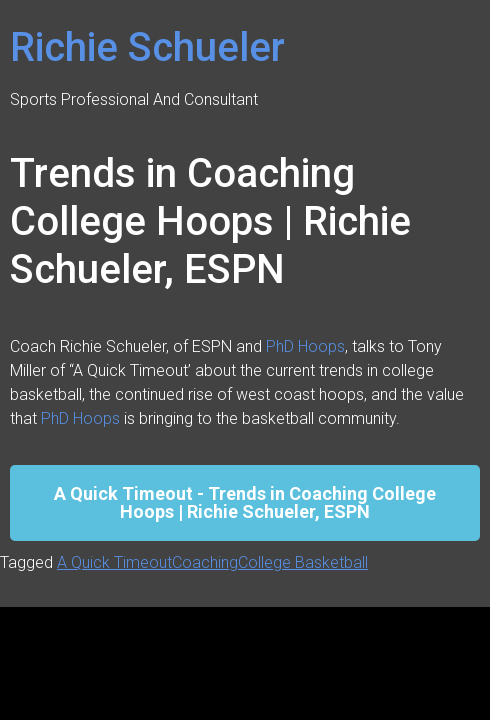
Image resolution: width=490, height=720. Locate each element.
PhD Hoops (305, 346)
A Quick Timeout (114, 562)
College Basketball (303, 562)
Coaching (205, 562)
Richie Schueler (147, 47)
